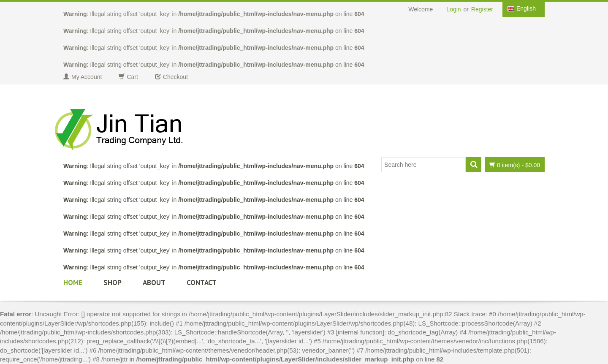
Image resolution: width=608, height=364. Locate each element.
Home (73, 283)
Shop (113, 283)
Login (453, 9)
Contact (202, 283)
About (154, 283)
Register (482, 9)
